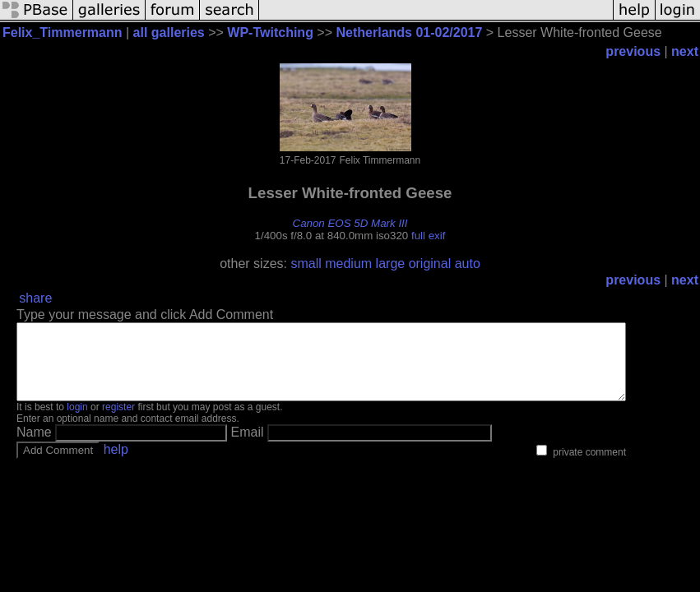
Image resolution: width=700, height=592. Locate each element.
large (391, 264)
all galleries (169, 32)
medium (348, 264)
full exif (428, 236)
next (685, 51)
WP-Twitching (270, 32)
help (116, 464)
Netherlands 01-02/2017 (410, 32)
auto (468, 264)
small (306, 264)
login (77, 422)
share (35, 298)
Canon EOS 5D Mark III (350, 223)
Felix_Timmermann (63, 32)
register (118, 422)
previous (633, 51)
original (430, 264)
